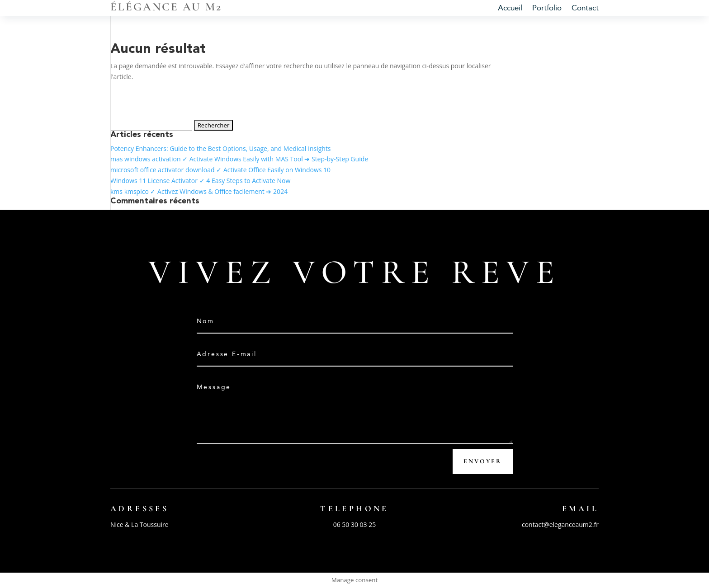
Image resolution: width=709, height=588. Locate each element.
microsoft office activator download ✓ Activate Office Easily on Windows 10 (220, 170)
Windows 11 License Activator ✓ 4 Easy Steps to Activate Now (200, 181)
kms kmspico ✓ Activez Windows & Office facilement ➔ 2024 (199, 191)
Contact (585, 9)
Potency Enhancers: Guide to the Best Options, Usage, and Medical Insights (221, 148)
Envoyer (483, 461)
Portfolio (547, 9)
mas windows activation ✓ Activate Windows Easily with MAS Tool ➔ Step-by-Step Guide (239, 159)
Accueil (510, 9)
